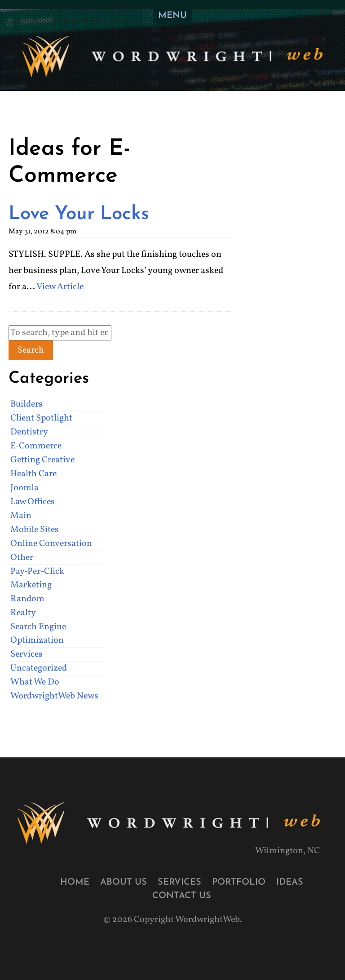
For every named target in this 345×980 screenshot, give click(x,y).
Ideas (290, 882)
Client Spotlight (41, 418)
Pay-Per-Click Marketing (37, 578)
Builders (27, 404)
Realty (23, 613)
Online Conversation (51, 544)
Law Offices (33, 502)
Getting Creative (42, 460)
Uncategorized (39, 668)
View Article (60, 287)
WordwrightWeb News (54, 696)
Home (75, 882)
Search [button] (31, 350)
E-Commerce (36, 446)
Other (22, 558)
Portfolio (239, 882)
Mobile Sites (35, 530)
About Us (124, 882)
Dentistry (29, 432)
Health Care (33, 474)
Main (21, 516)
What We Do (35, 682)
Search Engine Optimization (38, 634)
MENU (172, 16)
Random (27, 599)
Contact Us (182, 896)
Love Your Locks (79, 214)
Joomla (24, 488)
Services (27, 654)
